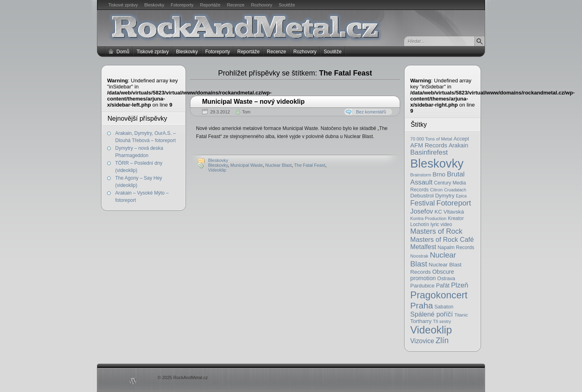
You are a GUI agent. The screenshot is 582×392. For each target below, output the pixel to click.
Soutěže (287, 5)
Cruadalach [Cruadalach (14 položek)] (455, 190)
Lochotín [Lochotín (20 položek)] (420, 224)
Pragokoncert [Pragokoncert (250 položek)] (439, 295)
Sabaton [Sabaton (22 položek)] (444, 307)
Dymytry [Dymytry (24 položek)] (445, 196)
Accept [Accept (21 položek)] (461, 139)
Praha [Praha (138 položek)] (422, 305)
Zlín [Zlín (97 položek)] (442, 340)
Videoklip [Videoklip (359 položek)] (431, 330)
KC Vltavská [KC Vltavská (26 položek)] (449, 212)
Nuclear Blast (278, 165)
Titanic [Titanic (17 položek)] (461, 315)
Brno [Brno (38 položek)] (439, 174)
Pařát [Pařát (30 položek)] (443, 285)
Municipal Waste (247, 165)
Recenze (236, 5)
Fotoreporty (182, 5)
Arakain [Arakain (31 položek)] (458, 145)
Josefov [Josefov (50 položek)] (422, 211)
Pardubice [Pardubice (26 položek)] (422, 286)
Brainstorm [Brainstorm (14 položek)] (421, 175)
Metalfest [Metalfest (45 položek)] (423, 247)
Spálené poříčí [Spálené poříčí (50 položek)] (432, 314)
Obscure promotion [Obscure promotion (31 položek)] (432, 275)
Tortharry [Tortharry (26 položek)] (421, 321)
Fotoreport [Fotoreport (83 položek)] (454, 203)
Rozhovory (262, 5)
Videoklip (217, 170)
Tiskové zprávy (123, 5)
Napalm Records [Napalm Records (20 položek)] (456, 247)
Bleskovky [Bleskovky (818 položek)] (437, 163)
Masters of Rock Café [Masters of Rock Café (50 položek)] (442, 239)
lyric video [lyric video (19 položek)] (441, 224)
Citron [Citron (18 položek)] (436, 190)
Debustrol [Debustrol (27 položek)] (422, 196)
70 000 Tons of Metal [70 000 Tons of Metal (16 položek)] (431, 139)
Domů (123, 52)
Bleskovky (154, 5)
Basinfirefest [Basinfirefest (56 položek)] (429, 152)
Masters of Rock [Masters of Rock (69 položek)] (436, 231)
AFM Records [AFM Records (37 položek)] (429, 145)
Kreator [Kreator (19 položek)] (456, 218)
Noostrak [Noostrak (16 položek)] (419, 256)
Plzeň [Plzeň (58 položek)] (460, 285)
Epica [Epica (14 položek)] (461, 196)
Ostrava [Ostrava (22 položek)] (446, 279)
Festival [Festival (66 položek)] (423, 203)
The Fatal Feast (310, 165)
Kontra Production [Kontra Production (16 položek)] (428, 218)
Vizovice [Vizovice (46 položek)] (422, 341)
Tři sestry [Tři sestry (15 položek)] (442, 321)
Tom (246, 112)
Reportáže (210, 5)
